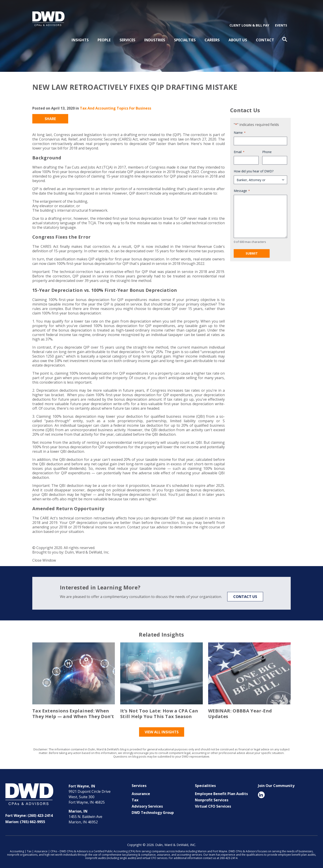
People (104, 38)
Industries (155, 38)
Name (240, 131)
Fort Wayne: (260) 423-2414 (29, 814)
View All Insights (162, 730)
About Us (238, 38)
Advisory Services (147, 805)
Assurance (141, 792)
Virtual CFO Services (213, 805)
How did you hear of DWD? (254, 170)
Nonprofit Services (212, 798)
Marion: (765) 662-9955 (25, 820)
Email (239, 151)
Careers (212, 38)
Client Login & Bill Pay (249, 24)
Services (127, 38)
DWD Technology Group (153, 811)
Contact (265, 38)
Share (50, 117)
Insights (80, 38)
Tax (135, 798)
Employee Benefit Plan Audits (221, 792)
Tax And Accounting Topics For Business (116, 107)
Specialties (185, 38)
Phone (267, 151)
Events (281, 24)
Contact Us (245, 595)
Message (242, 189)
